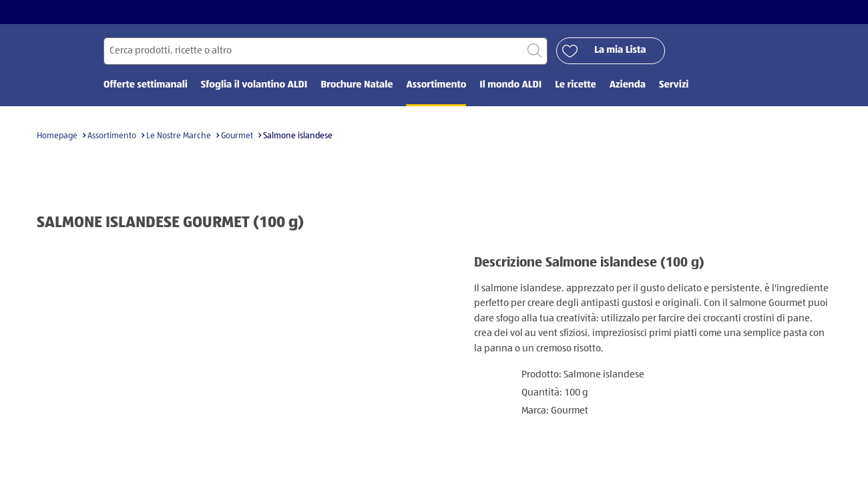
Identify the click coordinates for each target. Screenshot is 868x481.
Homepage (57, 136)
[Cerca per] (325, 51)
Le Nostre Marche (179, 136)
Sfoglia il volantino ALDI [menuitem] (254, 85)
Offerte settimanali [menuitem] (146, 85)
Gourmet (237, 136)
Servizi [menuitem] (674, 85)
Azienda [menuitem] (628, 85)
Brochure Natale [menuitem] (357, 85)
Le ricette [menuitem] (576, 85)
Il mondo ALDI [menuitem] (510, 85)
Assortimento (112, 136)
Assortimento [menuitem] (436, 85)
